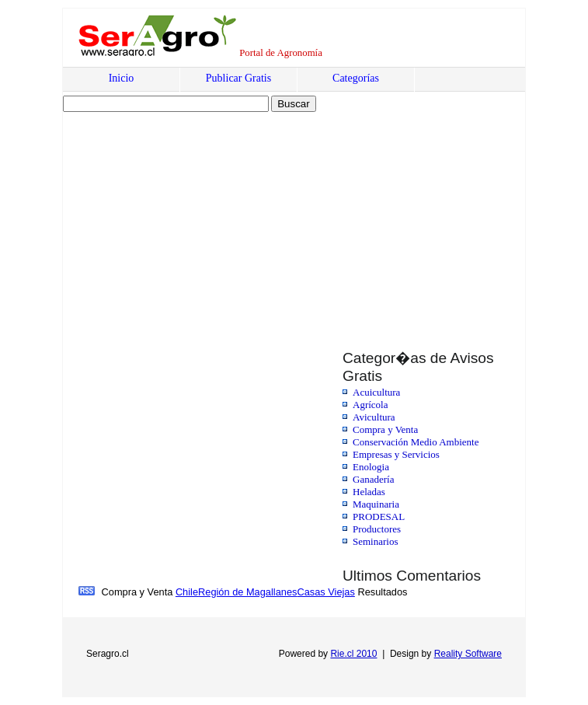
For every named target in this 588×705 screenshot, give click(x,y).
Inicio (122, 78)
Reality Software (468, 654)
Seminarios (376, 541)
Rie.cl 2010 (353, 654)
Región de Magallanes (247, 592)
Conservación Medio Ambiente (416, 442)
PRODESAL (379, 517)
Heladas (369, 492)
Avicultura (374, 417)
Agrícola (370, 405)
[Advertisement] (197, 215)
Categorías (356, 78)
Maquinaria (376, 504)
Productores (377, 529)
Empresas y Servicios (396, 454)
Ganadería (373, 479)
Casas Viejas (325, 592)
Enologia (371, 467)
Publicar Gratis (238, 78)
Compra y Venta (385, 429)
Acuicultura (376, 392)
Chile (187, 592)
